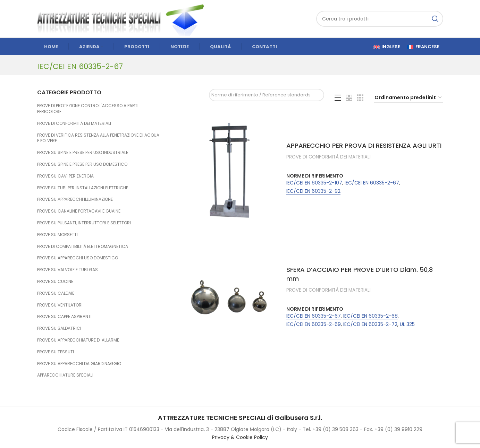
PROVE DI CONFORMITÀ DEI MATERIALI (74, 123)
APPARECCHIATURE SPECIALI (65, 375)
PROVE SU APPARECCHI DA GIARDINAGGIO (79, 364)
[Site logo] (124, 18)
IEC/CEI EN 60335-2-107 (314, 183)
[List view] (338, 98)
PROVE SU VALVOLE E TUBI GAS (68, 270)
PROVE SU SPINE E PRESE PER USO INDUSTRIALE (83, 152)
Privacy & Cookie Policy (240, 437)
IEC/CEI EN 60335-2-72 (370, 324)
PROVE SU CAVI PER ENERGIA (65, 176)
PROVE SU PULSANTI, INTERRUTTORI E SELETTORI (84, 223)
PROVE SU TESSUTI (56, 352)
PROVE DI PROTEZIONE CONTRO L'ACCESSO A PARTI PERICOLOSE (88, 109)
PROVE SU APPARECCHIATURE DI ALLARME (78, 340)
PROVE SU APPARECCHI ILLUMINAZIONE (75, 199)
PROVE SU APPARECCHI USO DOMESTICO (78, 258)
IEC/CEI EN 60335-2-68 (370, 316)
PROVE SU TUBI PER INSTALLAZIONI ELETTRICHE (83, 188)
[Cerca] (380, 19)
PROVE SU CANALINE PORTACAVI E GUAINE (79, 211)
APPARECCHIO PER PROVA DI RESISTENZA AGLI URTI (364, 145)
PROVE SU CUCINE (55, 281)
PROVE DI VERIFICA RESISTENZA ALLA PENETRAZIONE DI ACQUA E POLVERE (98, 138)
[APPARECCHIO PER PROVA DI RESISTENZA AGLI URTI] (229, 170)
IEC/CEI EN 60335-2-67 (372, 183)
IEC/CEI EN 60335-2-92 (313, 191)
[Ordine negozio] (409, 98)
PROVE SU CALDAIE (56, 293)
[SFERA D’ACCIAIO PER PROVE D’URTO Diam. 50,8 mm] (229, 298)
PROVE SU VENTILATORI (60, 305)
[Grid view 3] (360, 98)
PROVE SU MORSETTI (57, 235)
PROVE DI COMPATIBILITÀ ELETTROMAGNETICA (83, 246)
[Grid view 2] (349, 98)
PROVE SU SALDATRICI (59, 328)
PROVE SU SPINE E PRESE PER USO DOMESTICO (82, 164)
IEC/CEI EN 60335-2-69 (314, 324)
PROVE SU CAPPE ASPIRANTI (64, 316)
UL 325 (407, 324)
